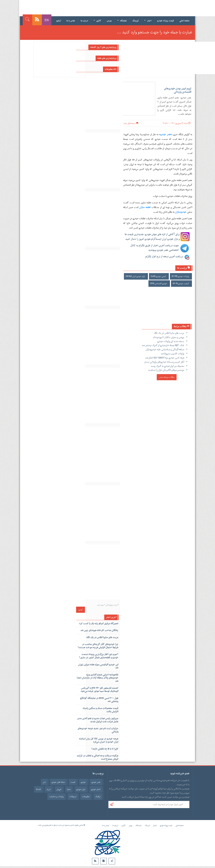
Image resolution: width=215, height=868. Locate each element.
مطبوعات (86, 797)
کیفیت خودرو (181, 284)
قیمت (73, 782)
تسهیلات (73, 797)
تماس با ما (71, 21)
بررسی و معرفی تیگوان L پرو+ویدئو (169, 337)
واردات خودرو (180, 276)
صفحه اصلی (184, 21)
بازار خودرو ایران (135, 276)
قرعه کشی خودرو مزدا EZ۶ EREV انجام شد (165, 358)
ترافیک (98, 797)
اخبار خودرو (96, 789)
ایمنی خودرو (158, 276)
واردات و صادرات (56, 797)
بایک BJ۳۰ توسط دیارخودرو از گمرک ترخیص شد (163, 345)
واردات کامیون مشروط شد (173, 354)
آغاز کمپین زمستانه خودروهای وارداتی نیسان (164, 362)
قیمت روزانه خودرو (165, 21)
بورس (109, 21)
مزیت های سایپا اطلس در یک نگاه (169, 333)
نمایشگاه (122, 21)
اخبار (148, 21)
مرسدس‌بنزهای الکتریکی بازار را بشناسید (166, 370)
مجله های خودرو (58, 782)
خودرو (83, 782)
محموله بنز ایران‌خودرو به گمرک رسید (167, 366)
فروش (59, 789)
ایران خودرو (81, 789)
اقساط (38, 789)
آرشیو (59, 21)
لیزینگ (136, 21)
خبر (44, 782)
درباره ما (84, 21)
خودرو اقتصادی (159, 284)
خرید (49, 789)
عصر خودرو (96, 782)
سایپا (69, 789)
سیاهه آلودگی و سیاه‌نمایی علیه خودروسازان (165, 349)
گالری (97, 21)
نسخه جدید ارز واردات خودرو (171, 341)
